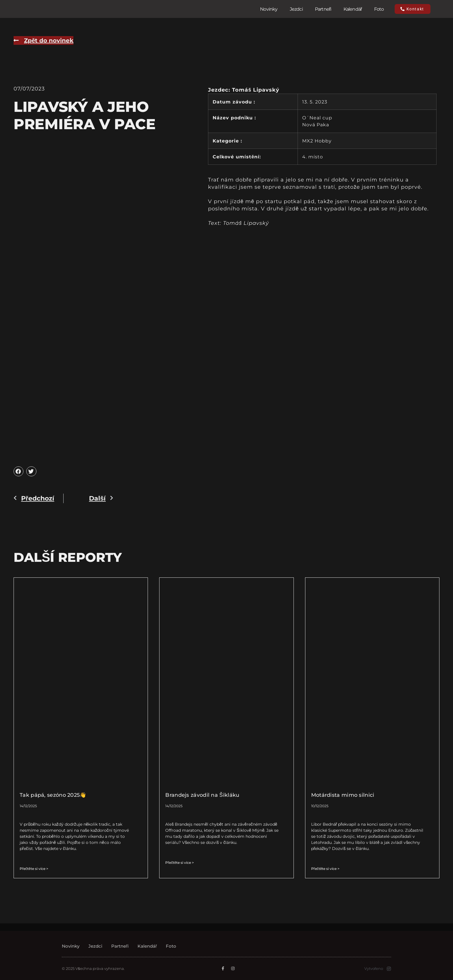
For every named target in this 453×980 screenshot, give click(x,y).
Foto (379, 9)
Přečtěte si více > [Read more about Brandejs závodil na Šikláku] (180, 863)
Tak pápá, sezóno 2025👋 (53, 795)
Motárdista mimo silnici (343, 795)
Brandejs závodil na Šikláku (202, 795)
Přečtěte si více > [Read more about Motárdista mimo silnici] (325, 869)
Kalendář (353, 9)
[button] (18, 471)
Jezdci (296, 9)
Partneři (323, 9)
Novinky (269, 9)
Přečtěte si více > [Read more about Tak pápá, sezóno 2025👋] (34, 869)
